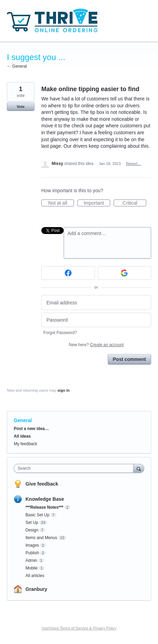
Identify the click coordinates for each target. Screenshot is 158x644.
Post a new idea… (31, 429)
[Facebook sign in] (68, 273)
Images (32, 545)
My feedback (25, 444)
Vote (20, 107)
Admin (31, 560)
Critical (134, 203)
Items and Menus (41, 538)
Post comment (129, 359)
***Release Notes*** (44, 507)
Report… (134, 164)
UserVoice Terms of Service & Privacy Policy (79, 628)
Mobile (31, 568)
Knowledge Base (45, 499)
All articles (35, 576)
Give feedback (42, 484)
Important (97, 203)
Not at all (61, 203)
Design (32, 530)
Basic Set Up (37, 515)
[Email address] (96, 303)
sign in (64, 390)
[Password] (96, 320)
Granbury (36, 589)
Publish (32, 553)
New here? (96, 345)
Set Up (32, 523)
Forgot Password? (60, 333)
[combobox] (75, 468)
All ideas (22, 436)
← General (17, 66)
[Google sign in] (125, 273)
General (23, 420)
